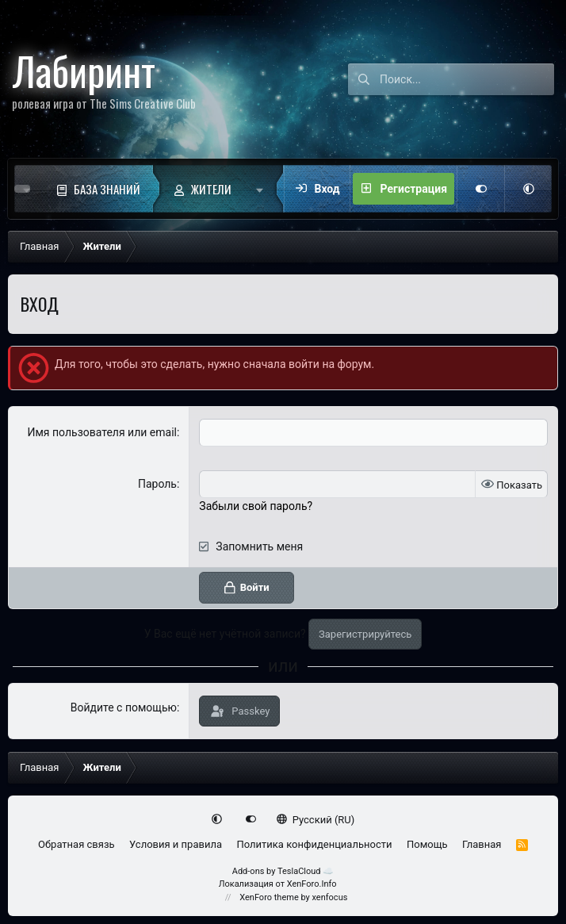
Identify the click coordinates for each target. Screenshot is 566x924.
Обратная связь (76, 844)
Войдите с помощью (124, 707)
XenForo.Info (312, 884)
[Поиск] (467, 79)
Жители (211, 189)
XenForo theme (269, 897)
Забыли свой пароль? (256, 506)
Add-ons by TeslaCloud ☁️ (283, 871)
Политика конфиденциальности (314, 844)
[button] (264, 189)
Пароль (157, 484)
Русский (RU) (316, 820)
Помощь (427, 844)
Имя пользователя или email (102, 432)
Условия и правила (176, 844)
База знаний (107, 189)
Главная (482, 844)
